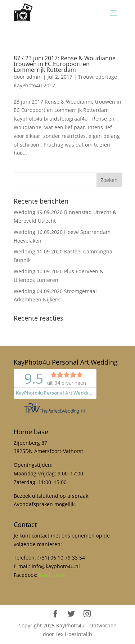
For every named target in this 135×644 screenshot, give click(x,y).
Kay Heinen (53, 575)
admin (34, 77)
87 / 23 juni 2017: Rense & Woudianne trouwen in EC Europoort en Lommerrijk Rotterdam (65, 64)
